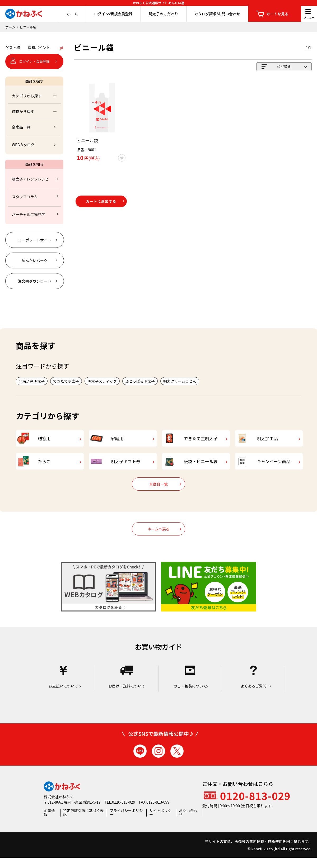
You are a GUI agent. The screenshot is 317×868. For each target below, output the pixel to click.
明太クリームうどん (180, 381)
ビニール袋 (28, 27)
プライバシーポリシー (126, 823)
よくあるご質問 (253, 688)
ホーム (72, 14)
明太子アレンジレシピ (30, 179)
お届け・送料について (127, 688)
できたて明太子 (66, 381)
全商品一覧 (21, 127)
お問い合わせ (188, 823)
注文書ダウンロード (35, 281)
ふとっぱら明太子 (140, 381)
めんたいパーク (35, 260)
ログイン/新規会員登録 (113, 14)
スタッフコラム (25, 197)
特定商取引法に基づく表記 (83, 823)
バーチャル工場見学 (29, 214)
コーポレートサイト (35, 240)
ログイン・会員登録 (34, 61)
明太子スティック (102, 381)
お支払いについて (63, 688)
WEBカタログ (23, 145)
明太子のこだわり (164, 14)
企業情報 (49, 823)
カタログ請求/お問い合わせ (217, 14)
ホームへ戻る (158, 539)
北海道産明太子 (32, 381)
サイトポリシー (160, 823)
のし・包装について (190, 688)
